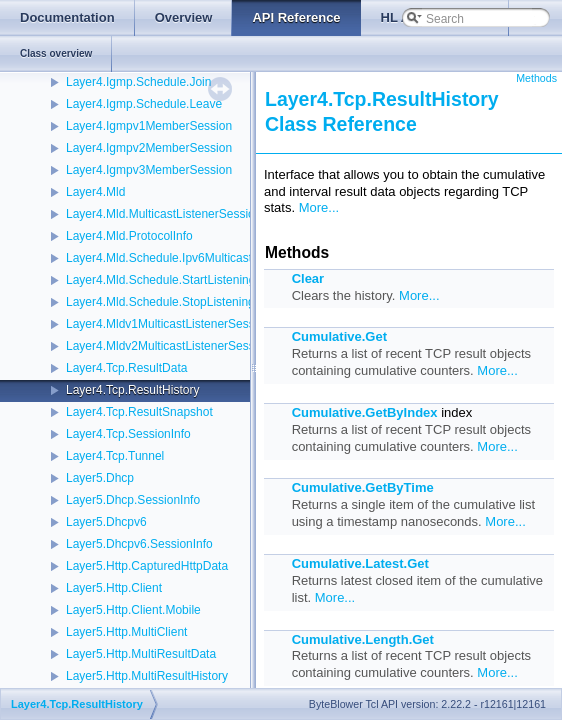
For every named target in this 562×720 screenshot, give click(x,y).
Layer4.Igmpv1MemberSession (149, 126)
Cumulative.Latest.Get (360, 563)
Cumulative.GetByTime (363, 487)
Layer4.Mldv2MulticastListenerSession (168, 346)
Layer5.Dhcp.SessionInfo (133, 500)
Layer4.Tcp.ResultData (126, 368)
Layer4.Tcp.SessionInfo (128, 434)
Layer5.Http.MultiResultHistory (147, 676)
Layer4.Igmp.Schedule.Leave (144, 104)
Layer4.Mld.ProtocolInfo (129, 236)
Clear (308, 278)
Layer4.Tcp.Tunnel (115, 456)
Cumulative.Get (339, 336)
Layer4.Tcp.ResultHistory (132, 390)
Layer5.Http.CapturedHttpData (147, 566)
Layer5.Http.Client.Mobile (133, 610)
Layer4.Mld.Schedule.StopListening (160, 302)
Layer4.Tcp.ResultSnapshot (139, 412)
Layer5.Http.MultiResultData (141, 654)
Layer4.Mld (95, 192)
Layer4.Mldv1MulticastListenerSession (168, 324)
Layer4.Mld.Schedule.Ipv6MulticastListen (175, 258)
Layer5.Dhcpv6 (106, 522)
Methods (536, 78)
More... (319, 207)
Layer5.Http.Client (114, 588)
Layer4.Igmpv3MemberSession (149, 170)
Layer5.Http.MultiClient (126, 632)
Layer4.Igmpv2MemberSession (149, 148)
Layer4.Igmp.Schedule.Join (138, 82)
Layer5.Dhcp (100, 478)
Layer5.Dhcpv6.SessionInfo (139, 544)
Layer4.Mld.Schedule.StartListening (160, 280)
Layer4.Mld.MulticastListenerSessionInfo (173, 214)
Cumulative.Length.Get (363, 639)
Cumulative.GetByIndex (365, 412)
